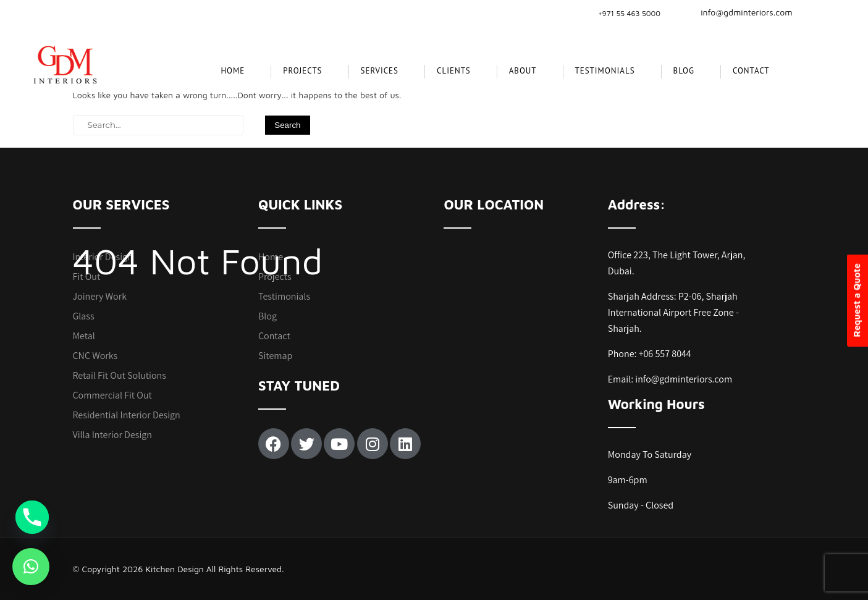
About (523, 71)
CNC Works (95, 356)
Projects (275, 277)
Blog (684, 71)
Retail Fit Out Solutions (120, 375)
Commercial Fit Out (112, 395)
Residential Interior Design (127, 415)
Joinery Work (100, 296)
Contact (751, 71)
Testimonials (605, 71)
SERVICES (380, 71)
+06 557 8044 (665, 354)
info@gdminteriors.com (739, 12)
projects (302, 71)
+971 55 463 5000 (629, 13)
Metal (84, 336)
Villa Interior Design (112, 435)
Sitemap (275, 356)
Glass (84, 316)
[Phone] (32, 517)
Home (233, 71)
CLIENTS (454, 71)
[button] (31, 567)
